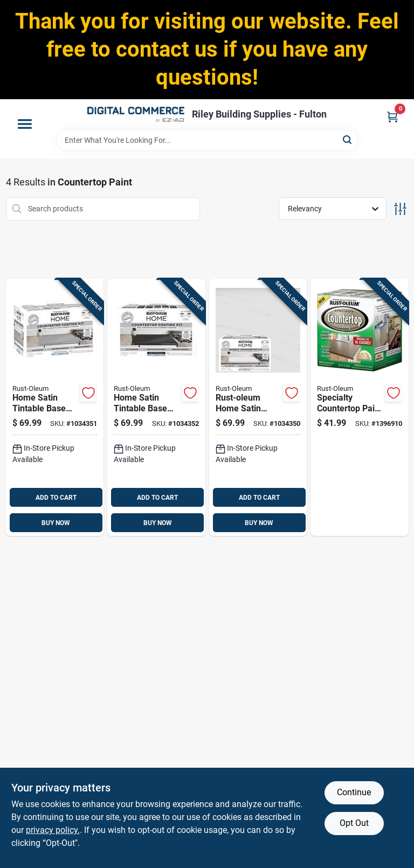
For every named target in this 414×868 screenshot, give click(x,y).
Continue (354, 792)
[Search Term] (207, 140)
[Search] (348, 139)
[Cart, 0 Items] (392, 117)
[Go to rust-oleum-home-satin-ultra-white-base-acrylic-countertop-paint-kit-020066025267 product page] (258, 408)
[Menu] (25, 124)
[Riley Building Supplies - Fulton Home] (136, 114)
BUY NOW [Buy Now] (56, 523)
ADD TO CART (56, 498)
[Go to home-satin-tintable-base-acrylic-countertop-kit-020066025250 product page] (156, 408)
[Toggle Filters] (400, 209)
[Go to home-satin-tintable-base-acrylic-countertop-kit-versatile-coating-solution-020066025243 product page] (55, 408)
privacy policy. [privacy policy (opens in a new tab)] (53, 830)
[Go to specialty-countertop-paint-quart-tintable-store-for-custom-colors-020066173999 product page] (360, 408)
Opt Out (354, 823)
